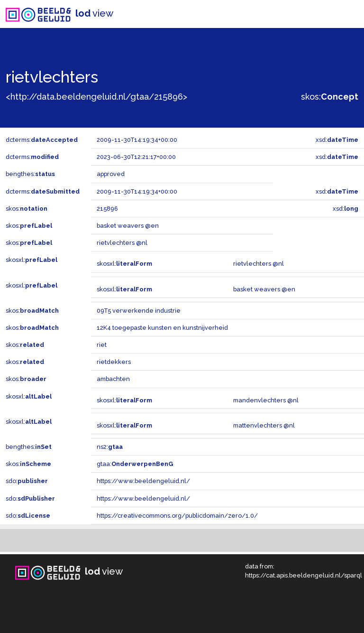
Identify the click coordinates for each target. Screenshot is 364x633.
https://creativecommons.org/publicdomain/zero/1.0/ (177, 516)
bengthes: (30, 174)
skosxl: (32, 260)
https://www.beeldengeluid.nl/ (143, 481)
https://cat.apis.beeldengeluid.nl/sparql (304, 575)
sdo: (27, 481)
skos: (330, 97)
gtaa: (135, 464)
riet (102, 345)
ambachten (113, 379)
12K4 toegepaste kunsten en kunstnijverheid (162, 328)
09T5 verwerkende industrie (139, 311)
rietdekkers (114, 362)
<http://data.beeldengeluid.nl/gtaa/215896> (96, 97)
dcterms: (42, 140)
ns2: (110, 447)
